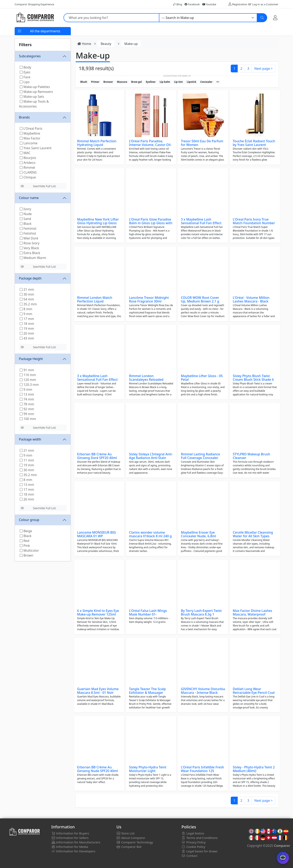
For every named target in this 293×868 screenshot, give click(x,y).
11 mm (27, 460)
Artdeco (28, 163)
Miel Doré (29, 238)
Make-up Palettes (35, 87)
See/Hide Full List (38, 186)
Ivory (25, 209)
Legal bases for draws (200, 851)
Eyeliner (151, 82)
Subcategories (30, 56)
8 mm (26, 309)
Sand (25, 219)
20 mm (27, 333)
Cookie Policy (193, 847)
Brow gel (137, 82)
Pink (25, 546)
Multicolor (29, 550)
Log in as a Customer (265, 4)
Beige (26, 531)
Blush (84, 82)
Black (26, 224)
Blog (178, 4)
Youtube (209, 4)
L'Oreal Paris (31, 128)
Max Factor (30, 138)
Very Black (29, 248)
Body (25, 67)
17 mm (27, 319)
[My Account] (275, 18)
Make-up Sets (32, 97)
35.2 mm (28, 304)
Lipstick (191, 82)
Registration (240, 4)
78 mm (27, 404)
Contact (189, 856)
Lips (25, 82)
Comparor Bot (129, 847)
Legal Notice (193, 833)
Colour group (29, 520)
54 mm (27, 299)
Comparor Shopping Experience (34, 4)
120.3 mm (29, 385)
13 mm (27, 394)
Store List (125, 833)
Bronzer (108, 82)
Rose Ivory (30, 243)
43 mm (27, 338)
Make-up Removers (36, 92)
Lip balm (165, 82)
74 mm (27, 399)
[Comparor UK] (35, 18)
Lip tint (178, 82)
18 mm (27, 324)
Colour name (29, 198)
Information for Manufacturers (76, 842)
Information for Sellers (70, 838)
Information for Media (70, 847)
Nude (26, 214)
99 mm (27, 414)
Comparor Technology (135, 842)
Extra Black (30, 253)
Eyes (25, 72)
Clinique (28, 177)
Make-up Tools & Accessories (34, 104)
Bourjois (28, 158)
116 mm (28, 375)
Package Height (31, 359)
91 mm (27, 370)
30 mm (27, 294)
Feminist (28, 228)
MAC (25, 153)
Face (25, 77)
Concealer (206, 82)
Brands (24, 117)
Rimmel (27, 168)
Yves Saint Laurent (36, 148)
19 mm (27, 328)
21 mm (27, 289)
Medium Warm (33, 258)
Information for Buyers (70, 833)
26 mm (27, 499)
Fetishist (28, 233)
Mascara (122, 82)
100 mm (28, 419)
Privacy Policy (194, 842)
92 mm (27, 409)
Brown (27, 555)
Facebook (192, 4)
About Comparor (131, 838)
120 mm (28, 380)
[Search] (262, 18)
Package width (30, 439)
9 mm (26, 314)
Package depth (30, 278)
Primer (95, 82)
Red (25, 541)
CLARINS (28, 172)
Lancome (29, 143)
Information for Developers (73, 851)
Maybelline (30, 133)
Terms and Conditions (200, 838)
